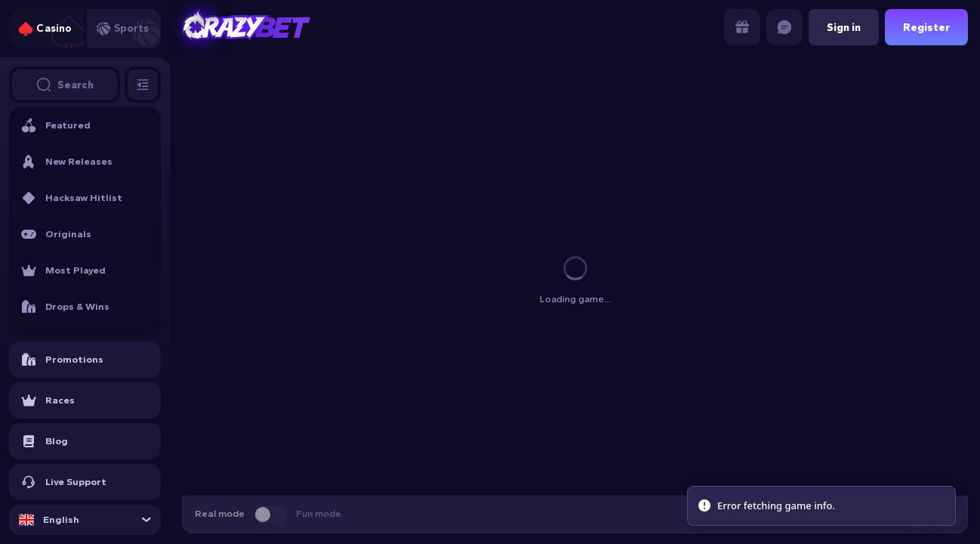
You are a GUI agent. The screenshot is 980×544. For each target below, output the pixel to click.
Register (926, 28)
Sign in (844, 28)
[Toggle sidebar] (143, 85)
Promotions (62, 360)
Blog (45, 441)
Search (65, 85)
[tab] (46, 29)
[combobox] (85, 520)
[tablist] (85, 29)
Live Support (64, 482)
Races (48, 400)
